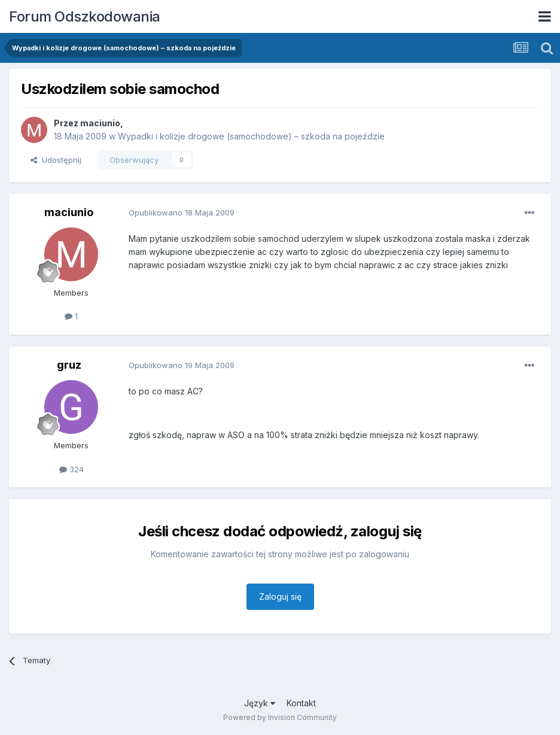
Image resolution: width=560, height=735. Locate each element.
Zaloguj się (280, 596)
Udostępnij (56, 160)
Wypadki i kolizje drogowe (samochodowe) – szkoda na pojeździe (251, 136)
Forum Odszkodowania (85, 16)
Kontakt (301, 703)
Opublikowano (182, 212)
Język (260, 703)
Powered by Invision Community (280, 717)
